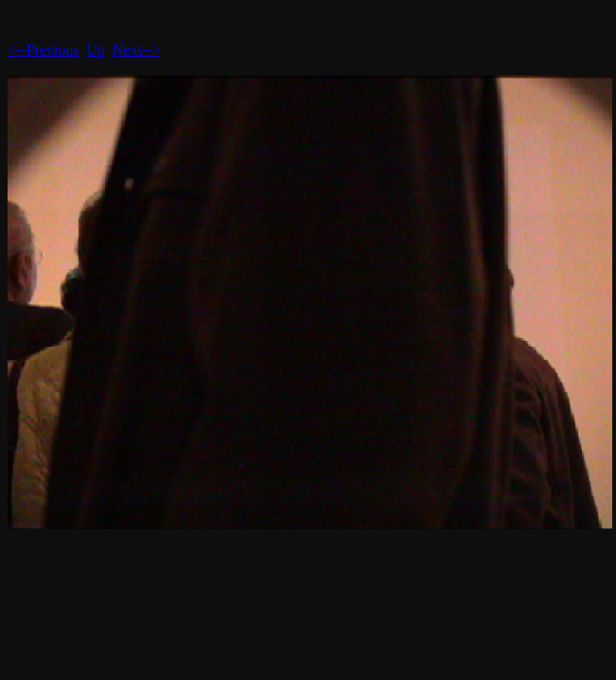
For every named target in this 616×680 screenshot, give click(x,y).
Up (96, 50)
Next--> (137, 50)
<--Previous (43, 50)
